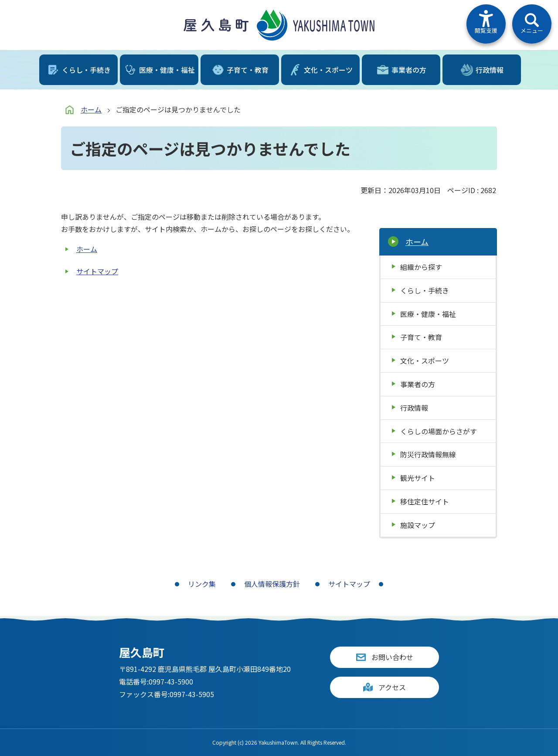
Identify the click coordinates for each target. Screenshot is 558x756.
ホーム (91, 109)
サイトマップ (97, 271)
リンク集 (202, 584)
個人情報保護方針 (272, 584)
